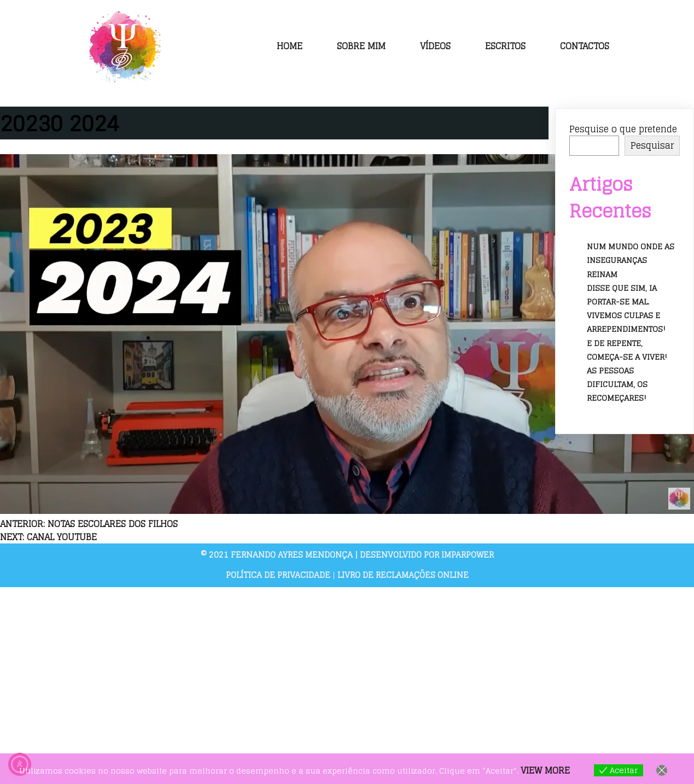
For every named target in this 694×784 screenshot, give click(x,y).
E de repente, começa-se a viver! (627, 350)
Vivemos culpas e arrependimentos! (626, 323)
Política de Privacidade (279, 575)
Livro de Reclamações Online (403, 575)
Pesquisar (652, 146)
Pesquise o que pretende (623, 130)
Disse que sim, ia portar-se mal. (622, 295)
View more (545, 770)
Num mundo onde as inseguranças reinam (631, 261)
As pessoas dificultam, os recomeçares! (617, 384)
